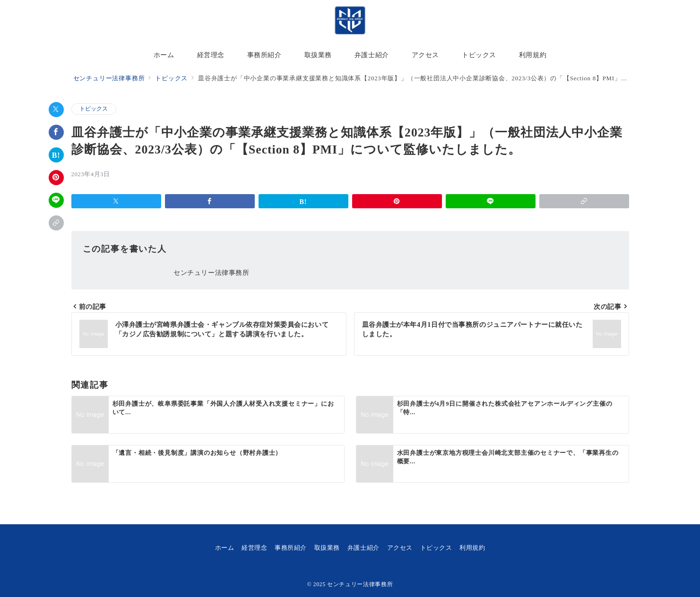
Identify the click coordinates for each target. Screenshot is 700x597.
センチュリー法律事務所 (360, 584)
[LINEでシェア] (56, 200)
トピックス (94, 109)
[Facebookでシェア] (56, 132)
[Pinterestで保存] (56, 178)
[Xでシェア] (56, 110)
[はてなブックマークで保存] (56, 155)
